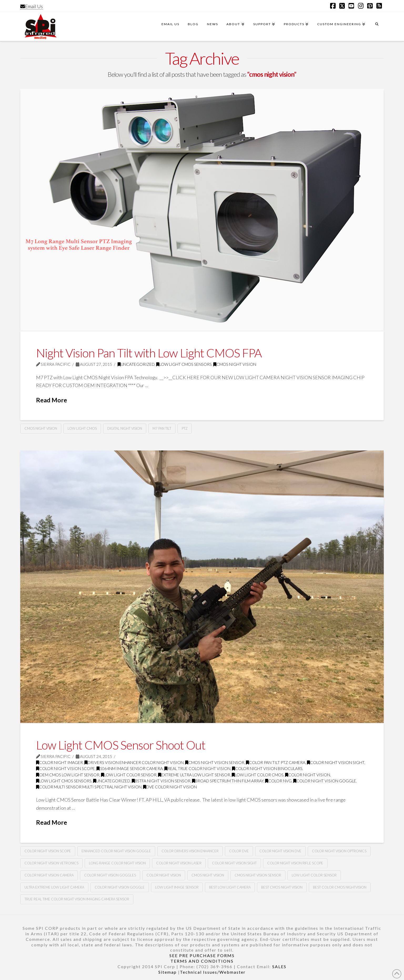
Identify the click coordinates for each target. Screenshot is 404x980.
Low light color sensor (314, 875)
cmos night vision (41, 428)
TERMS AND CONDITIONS (202, 961)
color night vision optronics (339, 851)
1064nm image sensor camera (130, 768)
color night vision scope (65, 768)
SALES (279, 966)
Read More (52, 400)
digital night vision (125, 428)
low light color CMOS (258, 775)
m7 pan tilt (162, 428)
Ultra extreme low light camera (54, 887)
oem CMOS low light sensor (68, 775)
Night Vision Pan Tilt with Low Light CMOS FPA (149, 353)
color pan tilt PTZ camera (276, 762)
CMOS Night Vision (235, 364)
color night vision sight (336, 762)
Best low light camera (230, 887)
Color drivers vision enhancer (190, 851)
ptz (185, 428)
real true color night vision (197, 768)
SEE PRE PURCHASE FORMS (202, 955)
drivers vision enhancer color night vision (134, 762)
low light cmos (82, 428)
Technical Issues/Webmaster (213, 972)
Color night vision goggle (120, 887)
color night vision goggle (325, 781)
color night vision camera (49, 875)
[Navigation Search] (377, 27)
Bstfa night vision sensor (161, 781)
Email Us (32, 6)
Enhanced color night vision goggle (116, 851)
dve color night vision (170, 787)
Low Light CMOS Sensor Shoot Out (121, 745)
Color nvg (278, 781)
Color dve (239, 851)
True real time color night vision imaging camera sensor (77, 899)
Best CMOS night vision (282, 887)
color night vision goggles (110, 875)
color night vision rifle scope (295, 863)
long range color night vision (117, 863)
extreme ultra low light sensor (194, 775)
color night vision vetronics (51, 863)
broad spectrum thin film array (228, 781)
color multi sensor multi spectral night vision (89, 787)
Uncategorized (136, 364)
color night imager (59, 762)
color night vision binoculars (267, 768)
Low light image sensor (177, 887)
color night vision (308, 775)
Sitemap (168, 972)
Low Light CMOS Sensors (184, 364)
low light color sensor (129, 775)
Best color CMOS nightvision (340, 887)
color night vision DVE (280, 851)
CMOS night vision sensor (215, 762)
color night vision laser (179, 863)
